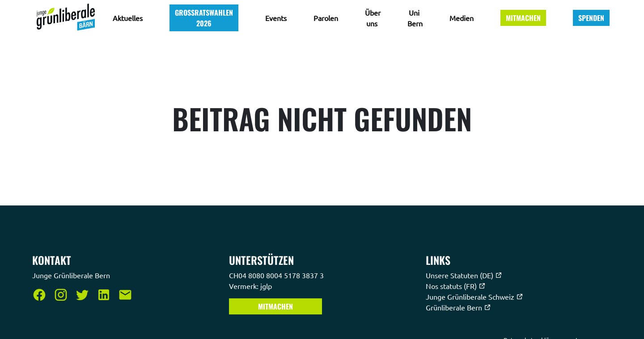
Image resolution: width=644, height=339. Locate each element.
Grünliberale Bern (458, 307)
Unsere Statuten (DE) (464, 275)
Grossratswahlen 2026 (204, 18)
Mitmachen (523, 18)
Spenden (591, 18)
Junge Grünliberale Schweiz (475, 297)
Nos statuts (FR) (456, 286)
